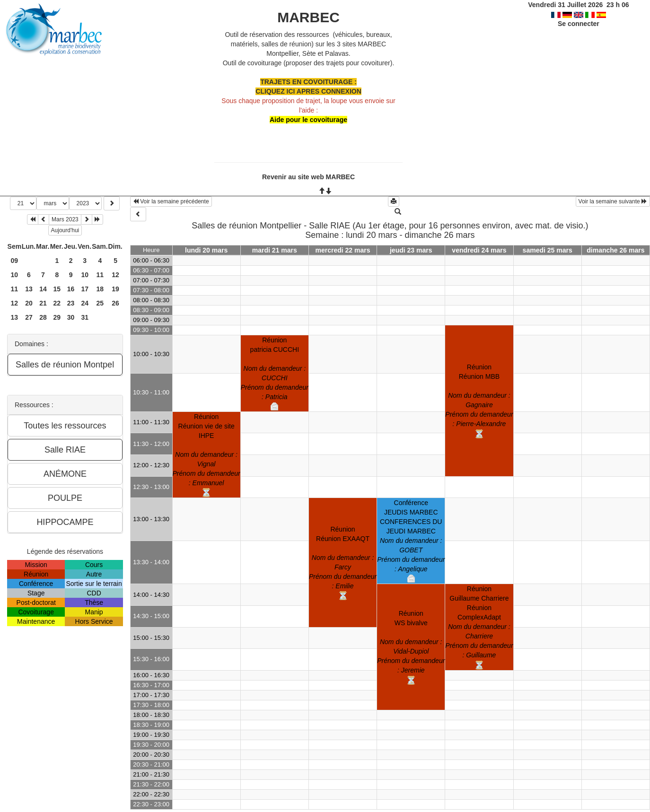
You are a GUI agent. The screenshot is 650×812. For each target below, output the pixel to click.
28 (43, 317)
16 (71, 289)
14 (43, 289)
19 (115, 289)
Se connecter (579, 24)
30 (71, 317)
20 (29, 303)
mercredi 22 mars (343, 250)
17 (85, 289)
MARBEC (308, 17)
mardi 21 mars (275, 250)
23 (71, 303)
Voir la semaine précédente (171, 201)
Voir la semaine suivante (613, 201)
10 (15, 275)
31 (85, 317)
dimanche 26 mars (615, 250)
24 (85, 303)
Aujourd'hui (65, 230)
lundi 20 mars (206, 250)
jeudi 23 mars (411, 250)
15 (57, 289)
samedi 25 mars (548, 250)
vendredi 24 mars (479, 250)
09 (15, 261)
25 (100, 303)
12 (115, 275)
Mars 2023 (65, 219)
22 (57, 303)
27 (29, 317)
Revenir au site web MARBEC (308, 177)
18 (100, 289)
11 (100, 275)
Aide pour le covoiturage (308, 120)
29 (57, 317)
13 (29, 289)
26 (115, 303)
